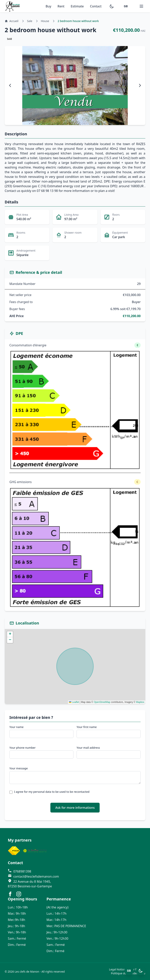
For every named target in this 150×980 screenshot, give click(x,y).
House (45, 21)
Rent (61, 6)
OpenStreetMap (102, 702)
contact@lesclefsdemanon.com (33, 876)
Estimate (77, 6)
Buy (49, 6)
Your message (19, 768)
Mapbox (140, 702)
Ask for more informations (75, 808)
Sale (30, 21)
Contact (96, 6)
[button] (10, 634)
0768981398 (20, 871)
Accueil (12, 21)
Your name (16, 727)
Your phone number (22, 748)
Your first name (87, 727)
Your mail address (88, 748)
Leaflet (74, 702)
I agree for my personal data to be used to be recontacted (52, 792)
